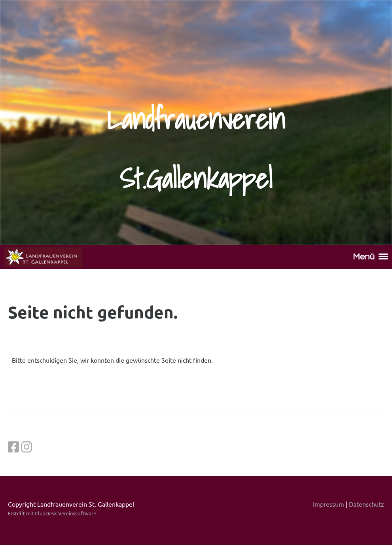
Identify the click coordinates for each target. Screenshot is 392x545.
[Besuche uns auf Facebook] (13, 447)
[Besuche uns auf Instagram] (27, 447)
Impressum (329, 504)
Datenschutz (366, 504)
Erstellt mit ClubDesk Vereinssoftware (52, 513)
